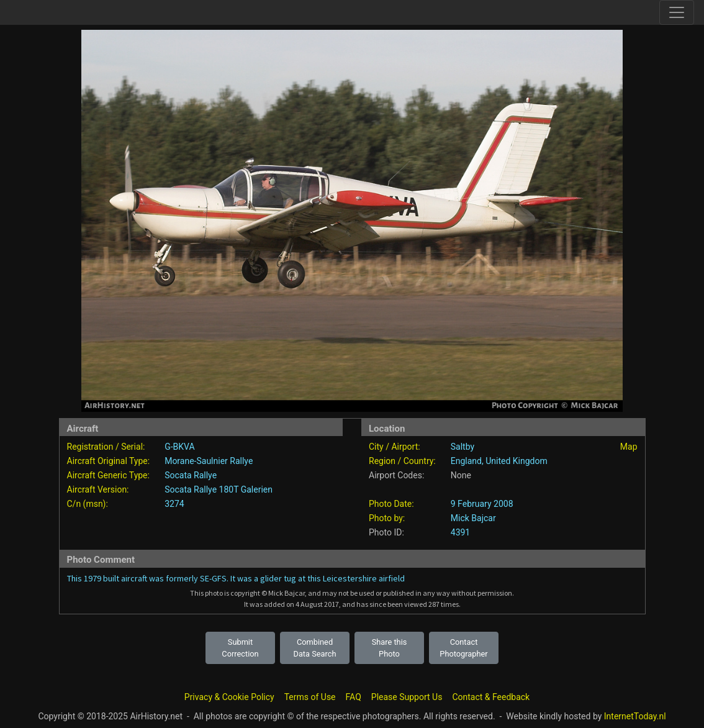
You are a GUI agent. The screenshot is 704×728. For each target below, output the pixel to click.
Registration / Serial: (106, 447)
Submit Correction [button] (240, 648)
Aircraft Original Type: (109, 461)
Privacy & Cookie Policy (229, 697)
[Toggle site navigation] (677, 12)
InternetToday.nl (635, 716)
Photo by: (387, 518)
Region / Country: (402, 461)
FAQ (354, 697)
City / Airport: (395, 447)
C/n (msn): (88, 504)
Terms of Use (310, 697)
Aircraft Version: (98, 489)
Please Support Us (407, 697)
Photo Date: (391, 504)
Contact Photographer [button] (463, 648)
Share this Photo (390, 648)
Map (629, 447)
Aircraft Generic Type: (108, 475)
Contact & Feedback (491, 697)
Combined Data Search (315, 648)
